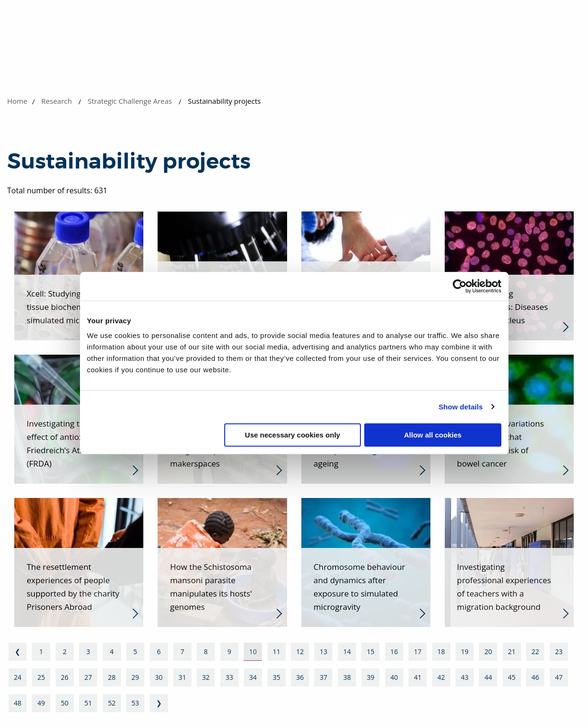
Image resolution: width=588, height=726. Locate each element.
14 (347, 651)
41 (418, 677)
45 (512, 677)
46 (535, 677)
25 (41, 677)
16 (394, 651)
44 (488, 677)
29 (135, 677)
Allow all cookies (433, 435)
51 (88, 703)
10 (253, 651)
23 (559, 651)
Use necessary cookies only (292, 435)
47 (559, 677)
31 (182, 677)
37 (323, 677)
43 (465, 677)
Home (17, 101)
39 (370, 677)
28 (112, 677)
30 (159, 677)
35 (277, 677)
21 (512, 651)
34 (253, 677)
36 (300, 677)
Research (57, 101)
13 (323, 651)
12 (300, 651)
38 (347, 677)
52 (112, 703)
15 (370, 651)
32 (206, 677)
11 (277, 651)
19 (465, 651)
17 (418, 651)
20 (488, 651)
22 (535, 651)
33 (229, 677)
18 (441, 651)
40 (394, 677)
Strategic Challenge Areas (130, 101)
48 (18, 703)
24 (18, 677)
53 (135, 703)
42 (441, 677)
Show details (461, 407)
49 (41, 703)
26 (65, 677)
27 (88, 677)
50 (65, 703)
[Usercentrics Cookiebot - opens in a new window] (460, 286)
